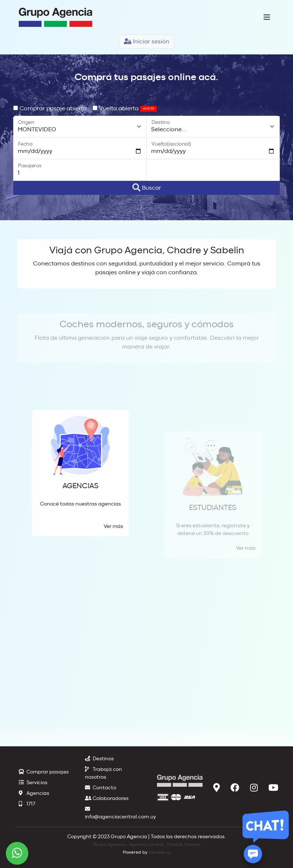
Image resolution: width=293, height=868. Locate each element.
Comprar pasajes (44, 772)
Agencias (34, 793)
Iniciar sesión (147, 41)
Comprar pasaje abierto (50, 108)
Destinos (99, 759)
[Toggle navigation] (267, 17)
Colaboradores (107, 799)
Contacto (101, 788)
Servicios (33, 783)
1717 (27, 804)
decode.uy (160, 852)
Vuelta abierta (125, 109)
